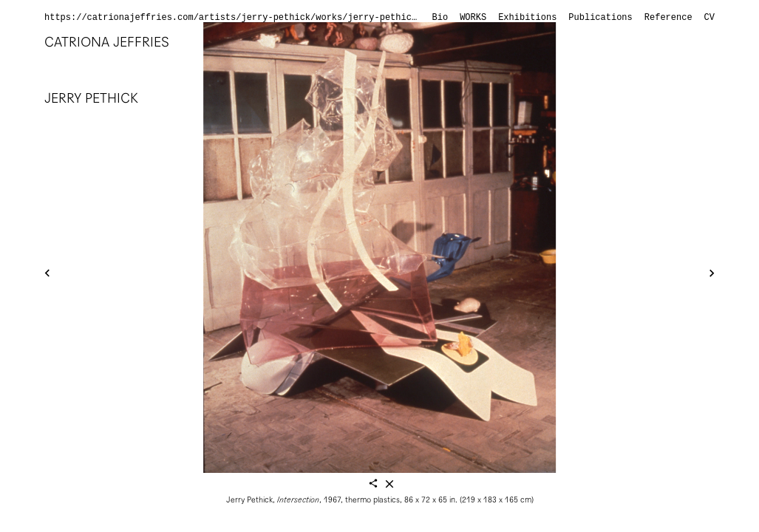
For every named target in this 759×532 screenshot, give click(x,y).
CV (709, 18)
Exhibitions (527, 18)
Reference (668, 18)
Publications (600, 18)
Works (473, 18)
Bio (440, 18)
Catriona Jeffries (107, 42)
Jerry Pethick (91, 98)
